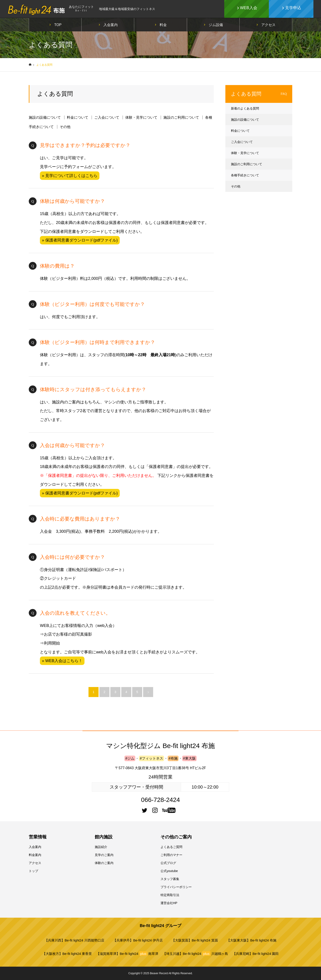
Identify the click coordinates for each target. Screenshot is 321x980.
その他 (65, 127)
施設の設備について (45, 117)
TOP (58, 25)
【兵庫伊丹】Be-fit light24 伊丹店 (138, 940)
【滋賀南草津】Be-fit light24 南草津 (127, 954)
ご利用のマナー (171, 855)
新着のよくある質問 (245, 108)
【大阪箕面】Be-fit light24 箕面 (195, 940)
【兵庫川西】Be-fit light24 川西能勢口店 (74, 940)
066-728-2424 (160, 800)
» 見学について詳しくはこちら (70, 176)
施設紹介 (101, 847)
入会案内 (111, 25)
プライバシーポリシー (176, 887)
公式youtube (169, 871)
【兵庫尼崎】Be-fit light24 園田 (256, 954)
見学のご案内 (104, 855)
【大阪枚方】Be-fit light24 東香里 (67, 954)
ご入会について (107, 117)
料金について (78, 117)
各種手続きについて (245, 175)
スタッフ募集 (170, 879)
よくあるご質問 (171, 847)
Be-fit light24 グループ (160, 926)
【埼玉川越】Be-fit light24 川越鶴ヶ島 (195, 954)
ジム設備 (216, 25)
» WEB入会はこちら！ (62, 661)
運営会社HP (169, 903)
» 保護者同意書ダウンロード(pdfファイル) (80, 240)
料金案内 (35, 855)
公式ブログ (168, 863)
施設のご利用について (181, 117)
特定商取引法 (170, 895)
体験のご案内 (104, 863)
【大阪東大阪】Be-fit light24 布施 (252, 940)
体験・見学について (141, 117)
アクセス (268, 25)
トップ (33, 871)
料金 (163, 25)
